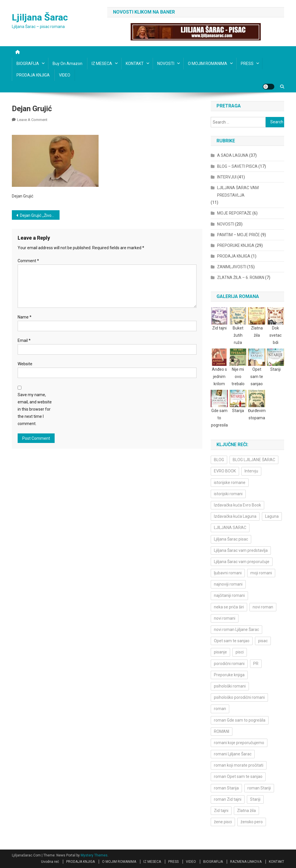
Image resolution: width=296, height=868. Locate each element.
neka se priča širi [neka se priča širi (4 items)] (229, 607)
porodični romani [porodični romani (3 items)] (229, 664)
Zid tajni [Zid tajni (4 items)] (221, 811)
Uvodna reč (50, 862)
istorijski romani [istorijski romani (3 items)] (228, 494)
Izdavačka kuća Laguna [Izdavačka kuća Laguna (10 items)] (235, 516)
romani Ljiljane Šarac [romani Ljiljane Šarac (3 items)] (233, 754)
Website (25, 364)
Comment (28, 261)
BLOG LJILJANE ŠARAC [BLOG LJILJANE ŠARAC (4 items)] (254, 460)
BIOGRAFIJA (28, 64)
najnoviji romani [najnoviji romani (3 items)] (228, 584)
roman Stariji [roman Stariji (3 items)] (259, 788)
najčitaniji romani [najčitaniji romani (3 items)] (229, 595)
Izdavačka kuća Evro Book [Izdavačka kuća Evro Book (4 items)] (237, 505)
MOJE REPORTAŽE (234, 213)
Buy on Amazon (67, 64)
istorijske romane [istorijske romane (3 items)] (230, 483)
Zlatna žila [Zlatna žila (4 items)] (246, 811)
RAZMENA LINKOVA (246, 862)
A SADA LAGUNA (233, 155)
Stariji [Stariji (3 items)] (255, 799)
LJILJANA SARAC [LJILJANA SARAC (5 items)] (230, 528)
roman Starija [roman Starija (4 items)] (226, 788)
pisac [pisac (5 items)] (263, 641)
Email (24, 340)
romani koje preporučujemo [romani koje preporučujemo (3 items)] (239, 743)
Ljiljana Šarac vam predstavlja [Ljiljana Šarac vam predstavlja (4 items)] (241, 550)
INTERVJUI (227, 177)
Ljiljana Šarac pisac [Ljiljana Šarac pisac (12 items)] (231, 539)
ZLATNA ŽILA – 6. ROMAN (241, 277)
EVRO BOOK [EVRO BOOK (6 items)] (225, 471)
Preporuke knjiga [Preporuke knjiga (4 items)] (229, 675)
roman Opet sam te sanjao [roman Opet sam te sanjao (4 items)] (238, 776)
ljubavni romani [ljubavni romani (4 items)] (228, 573)
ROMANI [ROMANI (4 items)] (222, 731)
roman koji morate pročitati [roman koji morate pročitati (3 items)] (239, 765)
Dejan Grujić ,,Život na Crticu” (40, 215)
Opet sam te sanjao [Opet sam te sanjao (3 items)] (232, 641)
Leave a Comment (32, 120)
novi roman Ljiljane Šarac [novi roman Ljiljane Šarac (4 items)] (236, 629)
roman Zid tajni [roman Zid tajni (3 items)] (228, 799)
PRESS (247, 64)
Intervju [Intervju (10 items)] (251, 471)
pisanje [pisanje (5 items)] (220, 652)
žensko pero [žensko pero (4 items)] (252, 822)
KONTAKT (135, 64)
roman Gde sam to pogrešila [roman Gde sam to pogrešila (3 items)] (240, 720)
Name (25, 317)
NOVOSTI (166, 64)
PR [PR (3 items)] (256, 664)
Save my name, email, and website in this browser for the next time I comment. (35, 409)
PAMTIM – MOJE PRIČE (238, 235)
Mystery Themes (94, 855)
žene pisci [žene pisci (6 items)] (223, 822)
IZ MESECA (102, 64)
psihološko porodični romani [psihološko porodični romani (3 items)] (239, 697)
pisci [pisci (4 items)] (240, 652)
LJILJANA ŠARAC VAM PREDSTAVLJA (238, 191)
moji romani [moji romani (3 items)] (261, 573)
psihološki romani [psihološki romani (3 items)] (230, 686)
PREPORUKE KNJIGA (236, 245)
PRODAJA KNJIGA (33, 75)
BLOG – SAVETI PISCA (237, 166)
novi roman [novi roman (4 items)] (263, 607)
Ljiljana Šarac (40, 17)
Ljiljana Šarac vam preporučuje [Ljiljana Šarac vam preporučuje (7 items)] (242, 562)
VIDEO (65, 75)
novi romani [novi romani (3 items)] (225, 618)
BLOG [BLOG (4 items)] (219, 460)
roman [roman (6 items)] (220, 709)
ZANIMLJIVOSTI (232, 267)
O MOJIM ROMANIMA (208, 64)
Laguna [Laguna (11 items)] (272, 516)
